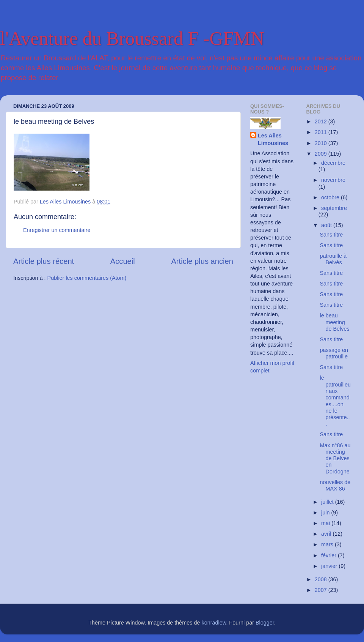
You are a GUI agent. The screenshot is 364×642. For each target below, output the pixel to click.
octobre (331, 197)
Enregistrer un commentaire (57, 230)
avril (327, 534)
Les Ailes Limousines (273, 139)
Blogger (265, 623)
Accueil (123, 261)
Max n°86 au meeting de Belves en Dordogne (335, 458)
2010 (322, 143)
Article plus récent (44, 261)
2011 (322, 132)
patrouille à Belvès (333, 259)
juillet (328, 502)
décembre (333, 163)
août (327, 225)
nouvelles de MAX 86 (335, 485)
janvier (330, 566)
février (329, 555)
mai (326, 523)
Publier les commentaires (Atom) (87, 278)
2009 (322, 154)
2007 (322, 590)
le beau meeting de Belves (334, 322)
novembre (333, 180)
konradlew (214, 623)
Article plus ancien (202, 261)
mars (328, 544)
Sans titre (331, 235)
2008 (322, 579)
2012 (322, 121)
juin (326, 513)
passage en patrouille (334, 353)
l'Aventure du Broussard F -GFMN (132, 38)
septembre (334, 208)
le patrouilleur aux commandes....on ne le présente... (335, 401)
